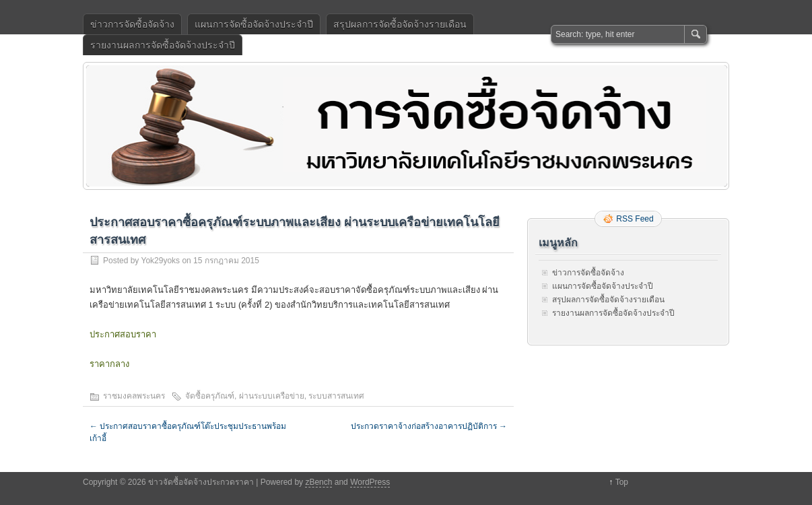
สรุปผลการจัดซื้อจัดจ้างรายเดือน (400, 24)
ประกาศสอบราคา (123, 334)
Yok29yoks (160, 261)
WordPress (370, 482)
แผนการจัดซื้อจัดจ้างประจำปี (254, 24)
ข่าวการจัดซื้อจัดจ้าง (132, 24)
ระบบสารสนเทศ (336, 396)
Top (622, 482)
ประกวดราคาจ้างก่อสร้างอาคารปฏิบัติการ (429, 426)
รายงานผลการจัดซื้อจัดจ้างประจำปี (163, 45)
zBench (318, 482)
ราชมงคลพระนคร (134, 396)
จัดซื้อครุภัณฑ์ (210, 396)
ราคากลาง (109, 364)
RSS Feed (635, 219)
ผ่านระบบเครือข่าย (272, 396)
